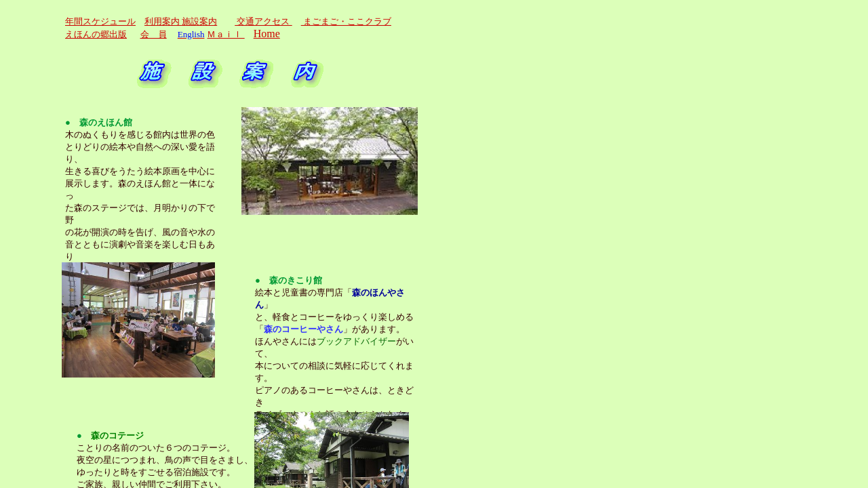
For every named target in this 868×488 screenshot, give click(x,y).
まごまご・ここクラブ (346, 21)
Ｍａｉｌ (225, 35)
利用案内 (163, 22)
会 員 (154, 34)
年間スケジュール (100, 22)
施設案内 (199, 22)
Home (267, 34)
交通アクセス (263, 21)
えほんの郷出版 (96, 34)
